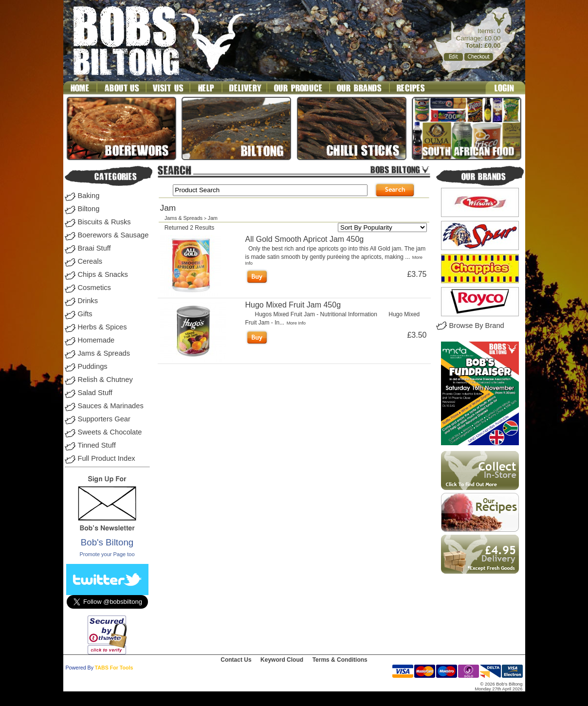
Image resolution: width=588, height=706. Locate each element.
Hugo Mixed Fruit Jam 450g (293, 305)
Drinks (88, 301)
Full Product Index (107, 458)
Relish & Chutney (105, 380)
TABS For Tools (114, 668)
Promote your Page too (107, 554)
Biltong (89, 209)
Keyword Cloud (282, 660)
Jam (213, 218)
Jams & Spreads (104, 353)
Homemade (96, 340)
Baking (89, 196)
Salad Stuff (95, 393)
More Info (296, 323)
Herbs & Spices (102, 327)
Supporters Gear (104, 419)
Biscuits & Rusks (104, 222)
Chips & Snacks (103, 274)
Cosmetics (94, 288)
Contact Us (236, 660)
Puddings (93, 366)
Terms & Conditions (340, 660)
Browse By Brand (477, 326)
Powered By (80, 668)
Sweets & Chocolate (110, 432)
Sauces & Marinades (111, 406)
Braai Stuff (94, 248)
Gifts (85, 314)
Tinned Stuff (97, 445)
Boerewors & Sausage (113, 235)
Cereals (90, 261)
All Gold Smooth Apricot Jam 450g (305, 239)
